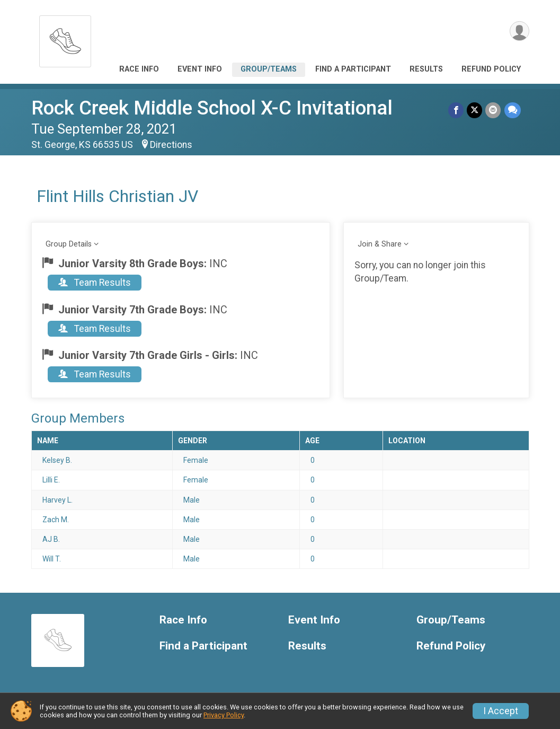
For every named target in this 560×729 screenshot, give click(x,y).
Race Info (139, 69)
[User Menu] (519, 31)
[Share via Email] (494, 110)
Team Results (95, 283)
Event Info (200, 69)
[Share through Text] (513, 110)
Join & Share (380, 244)
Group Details (69, 244)
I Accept (501, 711)
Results (426, 69)
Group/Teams (269, 69)
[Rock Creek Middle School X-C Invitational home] (65, 38)
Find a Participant (353, 69)
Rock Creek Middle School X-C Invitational (212, 108)
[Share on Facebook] (456, 110)
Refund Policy (491, 69)
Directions (171, 145)
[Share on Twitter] (475, 110)
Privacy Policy (224, 715)
